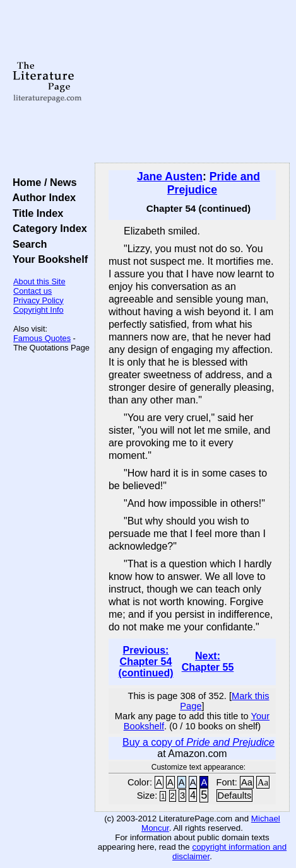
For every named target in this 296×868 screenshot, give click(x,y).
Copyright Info (38, 310)
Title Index (35, 213)
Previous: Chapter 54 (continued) (145, 662)
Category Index (47, 228)
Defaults (235, 796)
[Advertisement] (192, 82)
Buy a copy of (198, 742)
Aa (247, 782)
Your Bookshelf (47, 259)
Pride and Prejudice (214, 183)
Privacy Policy (38, 300)
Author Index (41, 197)
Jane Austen (170, 176)
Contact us (33, 291)
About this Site (39, 281)
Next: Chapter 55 (208, 662)
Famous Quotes (42, 338)
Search (27, 244)
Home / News (42, 182)
